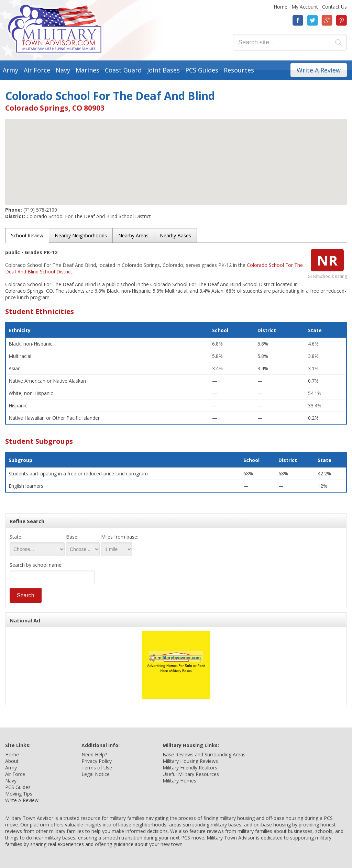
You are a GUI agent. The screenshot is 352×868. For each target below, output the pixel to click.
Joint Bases (163, 70)
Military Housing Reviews (190, 761)
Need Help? (94, 754)
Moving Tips (19, 794)
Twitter (312, 20)
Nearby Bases (175, 235)
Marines (87, 70)
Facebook (298, 20)
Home (280, 7)
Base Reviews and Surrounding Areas (204, 754)
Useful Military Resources (191, 774)
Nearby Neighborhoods (81, 235)
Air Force (37, 70)
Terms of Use (97, 768)
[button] (176, 155)
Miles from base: (120, 537)
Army (10, 70)
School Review (27, 235)
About (12, 761)
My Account (305, 7)
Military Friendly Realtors (190, 768)
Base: (72, 537)
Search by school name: (36, 565)
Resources (239, 70)
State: (16, 537)
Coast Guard (123, 70)
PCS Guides (202, 70)
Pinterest (341, 20)
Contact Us (334, 7)
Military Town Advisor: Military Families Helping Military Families (55, 29)
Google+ (327, 20)
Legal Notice (96, 774)
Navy (63, 70)
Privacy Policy (97, 761)
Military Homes (179, 781)
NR (327, 260)
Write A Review (319, 70)
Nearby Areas (133, 235)
